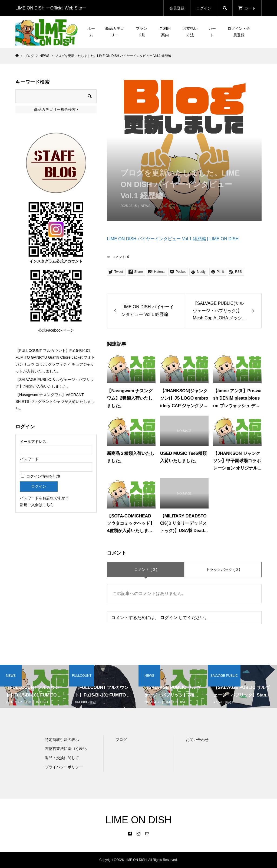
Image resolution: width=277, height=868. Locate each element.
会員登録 (177, 8)
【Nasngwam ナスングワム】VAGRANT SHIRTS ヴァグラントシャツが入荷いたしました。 (55, 401)
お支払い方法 (190, 32)
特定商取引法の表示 (62, 740)
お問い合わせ (197, 740)
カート (212, 32)
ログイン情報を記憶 (41, 476)
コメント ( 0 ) (146, 569)
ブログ (121, 740)
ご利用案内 (165, 32)
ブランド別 (141, 32)
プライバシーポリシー (64, 767)
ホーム (91, 32)
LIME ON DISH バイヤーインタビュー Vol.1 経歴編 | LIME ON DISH (173, 239)
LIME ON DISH (138, 820)
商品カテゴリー (115, 32)
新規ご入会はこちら (37, 505)
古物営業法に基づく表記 (66, 749)
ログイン (204, 8)
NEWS (146, 206)
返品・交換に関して (62, 758)
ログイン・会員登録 (239, 32)
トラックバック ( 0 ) (223, 569)
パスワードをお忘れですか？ (44, 498)
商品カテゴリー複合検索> (56, 109)
